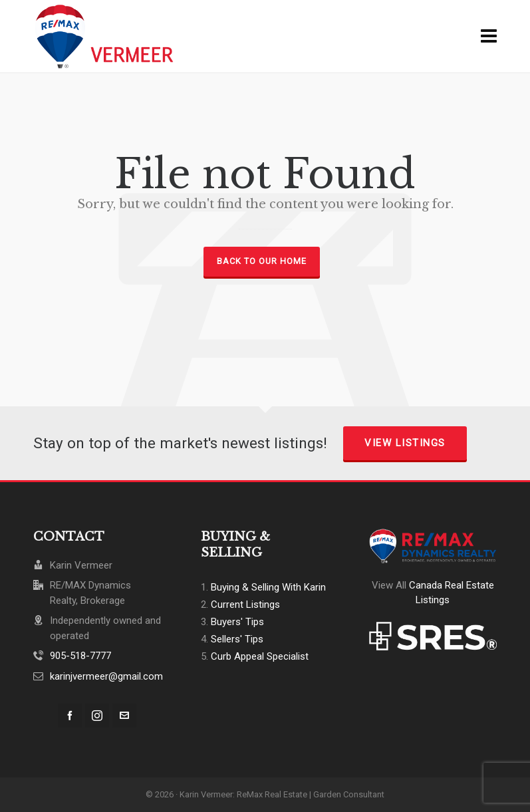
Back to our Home (262, 261)
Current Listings (245, 605)
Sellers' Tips (237, 639)
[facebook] (70, 716)
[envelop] (124, 716)
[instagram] (97, 716)
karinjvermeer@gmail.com (106, 676)
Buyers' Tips (237, 622)
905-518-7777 (80, 656)
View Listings (405, 443)
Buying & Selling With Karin (268, 587)
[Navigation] (489, 37)
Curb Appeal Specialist (260, 656)
